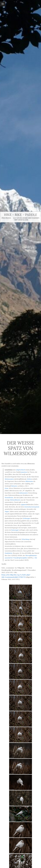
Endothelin (9, 553)
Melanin (14, 486)
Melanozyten (9, 479)
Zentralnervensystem (32, 507)
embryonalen (23, 493)
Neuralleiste (9, 498)
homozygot (15, 530)
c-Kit (35, 558)
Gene (7, 488)
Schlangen (27, 518)
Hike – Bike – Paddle (20, 215)
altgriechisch (21, 470)
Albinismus (29, 481)
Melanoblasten (15, 500)
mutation (24, 472)
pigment (24, 504)
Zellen (29, 479)
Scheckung (25, 539)
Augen (7, 511)
